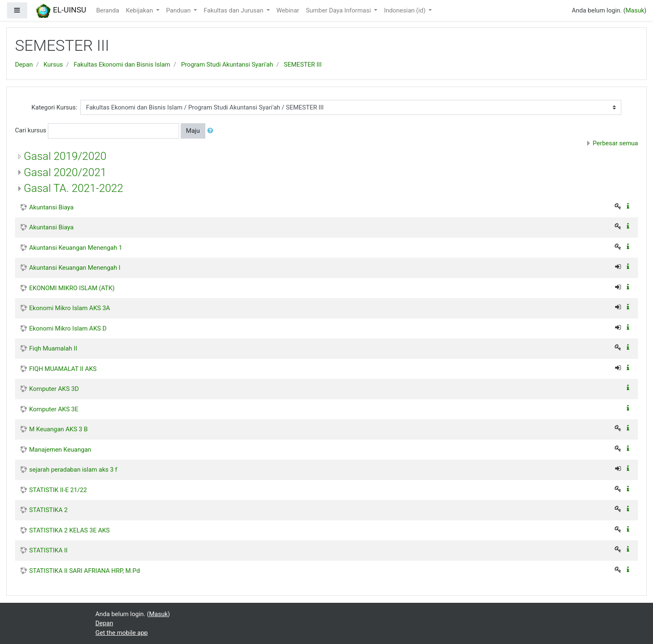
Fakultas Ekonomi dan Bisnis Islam (122, 65)
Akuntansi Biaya (51, 207)
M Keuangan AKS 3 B (59, 429)
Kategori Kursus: (55, 107)
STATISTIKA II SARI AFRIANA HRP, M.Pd (85, 571)
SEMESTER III (303, 65)
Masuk (635, 10)
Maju (193, 131)
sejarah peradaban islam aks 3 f (73, 470)
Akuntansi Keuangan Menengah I (75, 268)
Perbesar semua (615, 143)
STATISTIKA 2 (48, 510)
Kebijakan (140, 10)
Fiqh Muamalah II (53, 348)
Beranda (108, 10)
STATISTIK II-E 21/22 (58, 490)
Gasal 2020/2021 (65, 172)
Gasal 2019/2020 (65, 156)
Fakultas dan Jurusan (234, 10)
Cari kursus (31, 130)
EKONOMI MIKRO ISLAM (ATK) (72, 288)
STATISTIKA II (48, 550)
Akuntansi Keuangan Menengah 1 (76, 248)
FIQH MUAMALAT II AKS (63, 369)
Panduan (179, 10)
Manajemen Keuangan (60, 450)
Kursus (53, 65)
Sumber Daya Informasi (339, 10)
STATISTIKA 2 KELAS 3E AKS (70, 530)
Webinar (288, 10)
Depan (24, 65)
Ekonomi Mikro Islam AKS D (68, 328)
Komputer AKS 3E (54, 409)
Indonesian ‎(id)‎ (405, 10)
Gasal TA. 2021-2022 (74, 188)
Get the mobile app (122, 633)
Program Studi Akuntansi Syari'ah (227, 65)
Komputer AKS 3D (54, 389)
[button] (212, 131)
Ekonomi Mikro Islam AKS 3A (70, 308)
